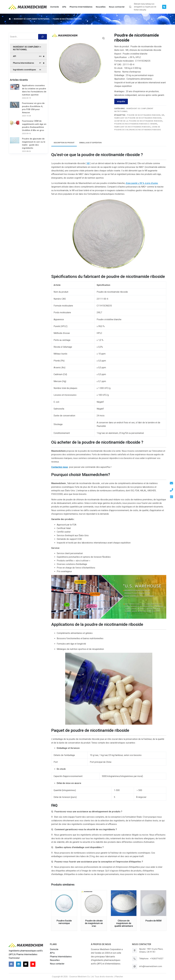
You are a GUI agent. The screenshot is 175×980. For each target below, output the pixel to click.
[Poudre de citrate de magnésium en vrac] (94, 903)
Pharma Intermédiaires (30, 63)
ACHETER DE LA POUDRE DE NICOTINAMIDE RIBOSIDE (138, 121)
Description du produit (64, 143)
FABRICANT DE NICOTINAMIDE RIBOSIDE (132, 127)
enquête (121, 101)
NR (163, 115)
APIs (52, 953)
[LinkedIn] (19, 964)
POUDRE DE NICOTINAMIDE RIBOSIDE (144, 115)
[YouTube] (33, 964)
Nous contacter (57, 964)
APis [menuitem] (64, 7)
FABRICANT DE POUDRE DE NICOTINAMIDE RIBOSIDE (138, 118)
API (30, 56)
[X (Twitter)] (26, 964)
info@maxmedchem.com (151, 966)
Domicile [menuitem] (55, 7)
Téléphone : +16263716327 (151, 959)
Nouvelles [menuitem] (101, 7)
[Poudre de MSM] (153, 903)
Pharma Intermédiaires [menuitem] (81, 7)
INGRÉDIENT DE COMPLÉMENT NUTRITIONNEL (27, 48)
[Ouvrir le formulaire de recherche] (130, 7)
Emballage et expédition (90, 143)
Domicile (54, 949)
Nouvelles (55, 960)
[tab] (64, 143)
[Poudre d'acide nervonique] (64, 903)
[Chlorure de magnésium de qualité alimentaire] (124, 903)
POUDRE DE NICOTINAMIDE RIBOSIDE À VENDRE (136, 124)
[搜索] (43, 37)
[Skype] (164, 7)
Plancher (119, 977)
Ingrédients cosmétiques (27, 70)
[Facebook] (11, 964)
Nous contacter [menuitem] (117, 7)
